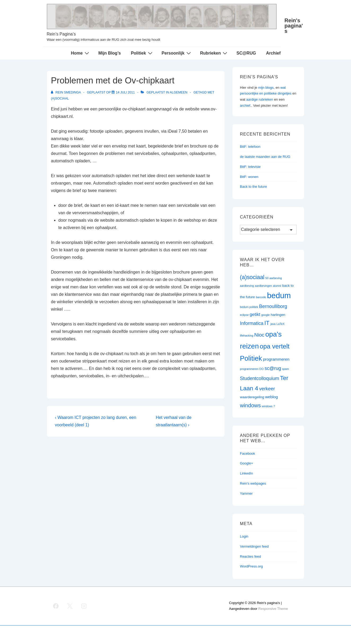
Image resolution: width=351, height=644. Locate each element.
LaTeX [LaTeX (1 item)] (280, 324)
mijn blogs (266, 88)
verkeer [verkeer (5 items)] (267, 389)
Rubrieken (214, 53)
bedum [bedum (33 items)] (279, 295)
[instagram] (84, 606)
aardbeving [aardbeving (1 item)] (247, 286)
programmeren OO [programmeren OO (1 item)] (252, 369)
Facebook (247, 453)
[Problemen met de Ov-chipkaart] (125, 92)
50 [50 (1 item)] (267, 278)
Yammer (246, 493)
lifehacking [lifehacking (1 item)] (247, 336)
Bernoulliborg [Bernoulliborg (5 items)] (273, 306)
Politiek (142, 53)
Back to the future (253, 187)
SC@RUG (246, 53)
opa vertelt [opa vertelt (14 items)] (275, 346)
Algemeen (179, 92)
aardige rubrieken (260, 99)
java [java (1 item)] (273, 324)
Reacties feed (251, 556)
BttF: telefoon (250, 147)
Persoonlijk (177, 53)
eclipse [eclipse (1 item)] (244, 315)
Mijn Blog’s (110, 53)
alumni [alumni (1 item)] (277, 286)
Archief (273, 53)
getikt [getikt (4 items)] (255, 314)
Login (244, 536)
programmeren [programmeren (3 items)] (276, 359)
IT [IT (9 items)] (267, 323)
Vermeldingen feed (254, 546)
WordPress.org (251, 566)
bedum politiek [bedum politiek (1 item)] (249, 307)
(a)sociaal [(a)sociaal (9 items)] (252, 277)
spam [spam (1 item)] (286, 369)
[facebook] (56, 606)
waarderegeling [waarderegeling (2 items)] (252, 397)
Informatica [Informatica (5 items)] (252, 323)
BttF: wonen (249, 177)
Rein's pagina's (294, 26)
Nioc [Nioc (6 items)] (259, 335)
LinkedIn (246, 473)
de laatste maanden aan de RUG (265, 157)
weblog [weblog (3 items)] (271, 397)
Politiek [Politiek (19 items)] (251, 358)
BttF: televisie (250, 167)
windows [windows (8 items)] (250, 405)
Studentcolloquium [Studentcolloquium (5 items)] (260, 378)
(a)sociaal (60, 99)
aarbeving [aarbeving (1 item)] (276, 278)
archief (245, 106)
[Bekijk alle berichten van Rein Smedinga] (66, 92)
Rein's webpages (253, 483)
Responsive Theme (273, 609)
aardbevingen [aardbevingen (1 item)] (263, 286)
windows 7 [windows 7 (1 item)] (268, 406)
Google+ (247, 463)
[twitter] (70, 606)
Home (80, 53)
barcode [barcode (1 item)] (261, 297)
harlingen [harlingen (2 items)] (278, 315)
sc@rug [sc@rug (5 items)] (273, 368)
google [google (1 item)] (265, 315)
